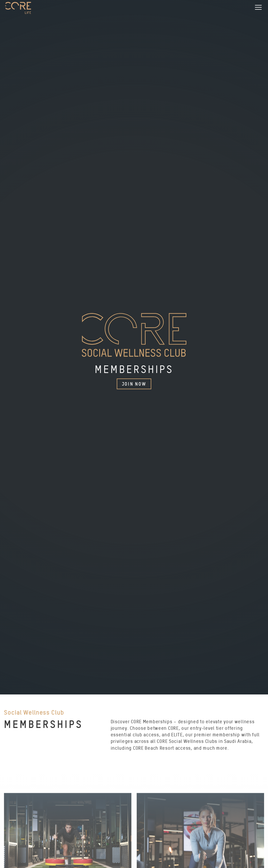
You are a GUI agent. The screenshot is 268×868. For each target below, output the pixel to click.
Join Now (134, 384)
